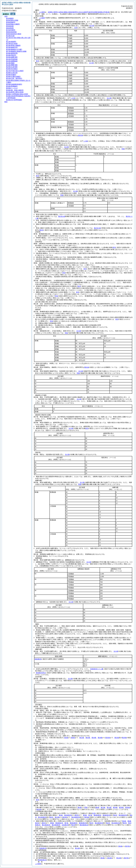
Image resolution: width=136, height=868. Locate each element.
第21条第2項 (46, 825)
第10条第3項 (123, 815)
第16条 (94, 738)
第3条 (66, 738)
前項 (37, 61)
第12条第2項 (42, 817)
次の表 (92, 26)
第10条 (110, 858)
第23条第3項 (76, 817)
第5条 (85, 815)
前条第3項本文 (41, 673)
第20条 (108, 738)
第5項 (77, 815)
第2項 (73, 825)
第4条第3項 (68, 815)
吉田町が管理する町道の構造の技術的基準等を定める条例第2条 (79, 12)
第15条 (88, 738)
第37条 (127, 846)
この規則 (42, 12)
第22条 (117, 738)
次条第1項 (65, 825)
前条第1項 (43, 848)
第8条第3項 (97, 815)
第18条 (100, 738)
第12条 (119, 858)
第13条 (82, 738)
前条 (86, 808)
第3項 (41, 230)
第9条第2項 (106, 815)
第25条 (124, 738)
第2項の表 (62, 216)
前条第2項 (38, 659)
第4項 (108, 823)
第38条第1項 (42, 860)
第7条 (90, 815)
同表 (123, 149)
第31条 (81, 135)
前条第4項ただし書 (97, 669)
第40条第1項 (84, 825)
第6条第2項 (59, 823)
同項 (64, 273)
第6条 (73, 738)
